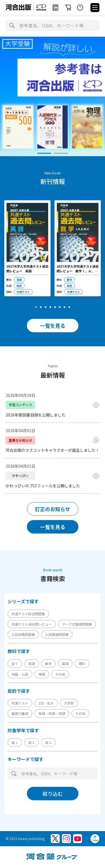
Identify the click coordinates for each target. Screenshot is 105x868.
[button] (44, 153)
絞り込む (53, 794)
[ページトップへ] (95, 839)
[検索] (12, 25)
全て (15, 664)
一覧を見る (53, 326)
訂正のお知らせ (53, 509)
